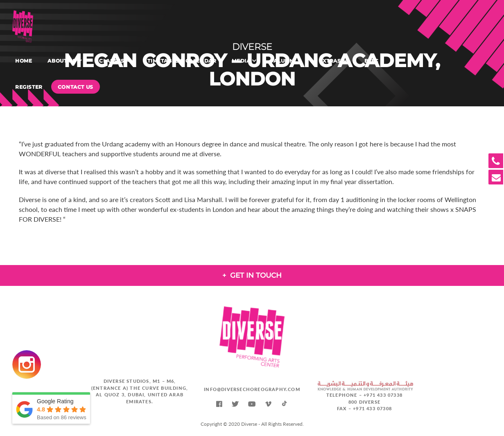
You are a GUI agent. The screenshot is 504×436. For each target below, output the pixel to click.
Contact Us (76, 87)
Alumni (285, 61)
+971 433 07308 (372, 408)
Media (241, 61)
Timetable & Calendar (182, 61)
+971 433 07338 (383, 395)
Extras (330, 61)
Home (24, 61)
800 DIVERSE (364, 402)
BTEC (372, 61)
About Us (62, 61)
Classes (112, 61)
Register (29, 87)
